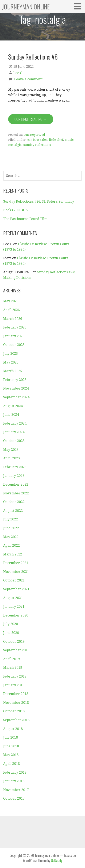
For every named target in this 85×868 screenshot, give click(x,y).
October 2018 (14, 711)
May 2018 (11, 755)
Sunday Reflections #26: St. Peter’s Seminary (39, 201)
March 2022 (13, 554)
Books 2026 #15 (15, 210)
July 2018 (11, 737)
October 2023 (14, 441)
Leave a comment (28, 79)
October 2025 (14, 345)
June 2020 (11, 633)
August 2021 (13, 598)
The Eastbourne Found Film (25, 219)
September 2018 (16, 720)
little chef (56, 140)
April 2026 (11, 310)
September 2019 (16, 650)
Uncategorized (34, 135)
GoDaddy (57, 860)
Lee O (18, 73)
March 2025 (13, 371)
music (69, 140)
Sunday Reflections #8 (33, 57)
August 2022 (13, 511)
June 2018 (11, 746)
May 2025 (11, 362)
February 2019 (15, 676)
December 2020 (16, 615)
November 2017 (16, 790)
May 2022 (11, 537)
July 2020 (11, 624)
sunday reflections (37, 145)
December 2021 (16, 563)
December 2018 (16, 694)
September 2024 (16, 397)
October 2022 (14, 502)
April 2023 (11, 458)
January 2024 (14, 432)
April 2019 (11, 659)
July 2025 (11, 354)
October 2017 (14, 798)
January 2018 (14, 781)
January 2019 (14, 685)
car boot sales (37, 140)
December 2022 (16, 484)
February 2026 (15, 327)
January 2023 (14, 476)
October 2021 (14, 580)
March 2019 (13, 668)
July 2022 (11, 519)
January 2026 (14, 336)
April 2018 (11, 764)
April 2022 (11, 545)
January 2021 (14, 607)
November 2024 (16, 388)
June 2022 (11, 528)
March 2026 (13, 319)
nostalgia (15, 145)
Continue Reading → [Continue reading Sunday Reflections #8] (31, 119)
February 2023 (15, 467)
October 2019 (14, 642)
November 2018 (16, 703)
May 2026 (11, 301)
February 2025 (15, 380)
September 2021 (16, 589)
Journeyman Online (26, 7)
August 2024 (13, 406)
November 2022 (16, 493)
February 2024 (15, 423)
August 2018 (13, 729)
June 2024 (11, 415)
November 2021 (16, 572)
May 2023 (11, 450)
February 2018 (15, 772)
